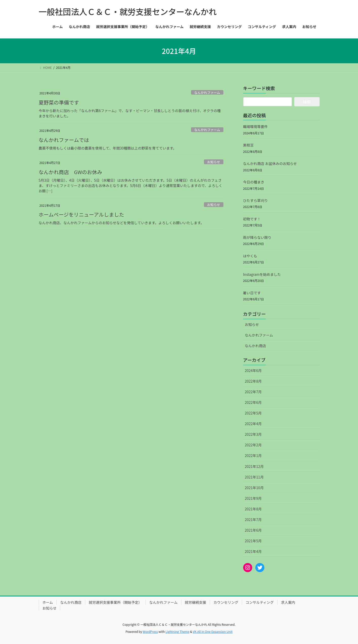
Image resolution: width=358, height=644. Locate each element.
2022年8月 (253, 381)
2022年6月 (253, 402)
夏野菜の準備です (59, 102)
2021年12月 (254, 466)
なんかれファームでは (64, 140)
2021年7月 (253, 520)
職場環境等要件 (256, 127)
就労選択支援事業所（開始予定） (115, 602)
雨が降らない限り (257, 237)
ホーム (48, 602)
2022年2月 (253, 445)
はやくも (250, 256)
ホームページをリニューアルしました (81, 214)
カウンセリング (226, 602)
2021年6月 (253, 530)
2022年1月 (253, 455)
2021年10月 (254, 488)
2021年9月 (253, 498)
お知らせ (214, 162)
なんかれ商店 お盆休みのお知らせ (270, 163)
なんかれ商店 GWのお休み (70, 172)
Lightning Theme (177, 631)
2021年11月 (254, 477)
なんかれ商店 (256, 346)
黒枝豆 (248, 145)
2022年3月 (253, 434)
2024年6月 (253, 370)
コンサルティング (260, 602)
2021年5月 (253, 541)
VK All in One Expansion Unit (213, 631)
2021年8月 (253, 509)
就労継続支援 (196, 602)
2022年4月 (253, 424)
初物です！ (252, 219)
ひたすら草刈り (256, 200)
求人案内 (288, 602)
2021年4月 (253, 551)
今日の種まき (254, 182)
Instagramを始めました (262, 274)
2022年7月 (253, 392)
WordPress (150, 631)
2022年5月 (253, 413)
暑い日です (252, 293)
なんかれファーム (207, 92)
